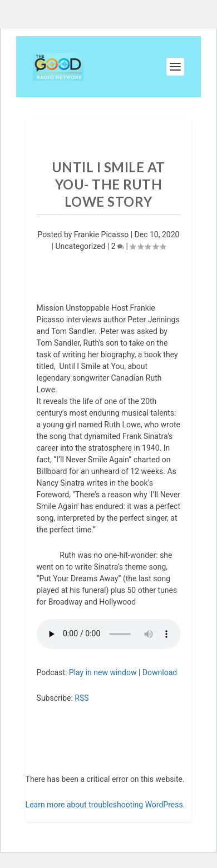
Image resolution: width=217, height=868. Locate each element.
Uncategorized (80, 246)
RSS (82, 698)
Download (160, 672)
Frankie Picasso (101, 235)
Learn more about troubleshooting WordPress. (105, 805)
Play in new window (103, 672)
